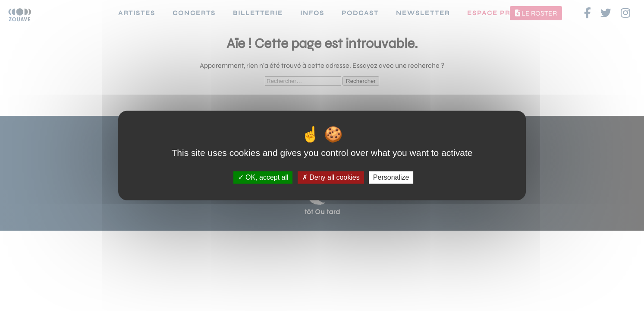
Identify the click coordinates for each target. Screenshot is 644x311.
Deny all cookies (331, 177)
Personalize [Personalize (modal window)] (391, 177)
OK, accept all (263, 177)
